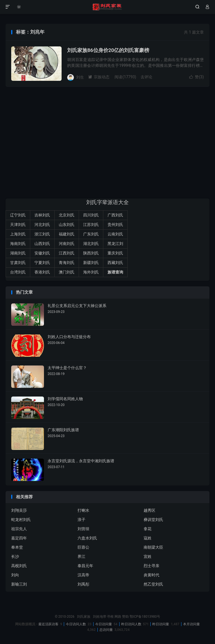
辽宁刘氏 (18, 215)
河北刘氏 (42, 225)
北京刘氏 (67, 215)
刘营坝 (83, 529)
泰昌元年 (85, 566)
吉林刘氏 (42, 215)
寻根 (110, 617)
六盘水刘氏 (87, 538)
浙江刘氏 (42, 234)
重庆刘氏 (115, 253)
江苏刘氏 (91, 225)
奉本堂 (17, 547)
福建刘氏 (67, 234)
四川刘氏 (91, 215)
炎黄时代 (151, 575)
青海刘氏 (67, 263)
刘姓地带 (100, 617)
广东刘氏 (91, 234)
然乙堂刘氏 (153, 584)
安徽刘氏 (42, 253)
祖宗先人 (19, 529)
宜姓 (148, 556)
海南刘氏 (18, 244)
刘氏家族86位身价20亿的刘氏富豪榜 (108, 50)
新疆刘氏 (91, 263)
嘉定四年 (19, 538)
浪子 (81, 520)
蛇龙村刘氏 (21, 520)
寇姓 (148, 538)
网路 (118, 617)
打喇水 (83, 510)
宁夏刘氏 (42, 263)
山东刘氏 (67, 225)
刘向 (15, 575)
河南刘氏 (67, 244)
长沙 (15, 556)
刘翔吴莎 (19, 510)
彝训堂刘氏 (153, 520)
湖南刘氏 (18, 253)
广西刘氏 (115, 215)
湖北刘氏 (91, 244)
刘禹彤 (83, 584)
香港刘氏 (42, 272)
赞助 (125, 617)
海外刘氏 (91, 272)
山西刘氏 (42, 244)
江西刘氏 (67, 253)
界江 (81, 556)
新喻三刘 (19, 584)
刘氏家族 (107, 7)
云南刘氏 (115, 234)
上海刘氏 (18, 234)
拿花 (148, 529)
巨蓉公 (83, 547)
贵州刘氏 (115, 225)
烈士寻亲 (151, 566)
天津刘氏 (18, 225)
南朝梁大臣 (153, 547)
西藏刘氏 (115, 263)
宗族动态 (99, 77)
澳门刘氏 (67, 272)
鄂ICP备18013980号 (145, 617)
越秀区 (149, 510)
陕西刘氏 (91, 253)
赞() (197, 77)
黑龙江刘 (115, 244)
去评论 (146, 77)
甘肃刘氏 (18, 263)
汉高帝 (83, 575)
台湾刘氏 (18, 272)
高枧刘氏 (19, 566)
